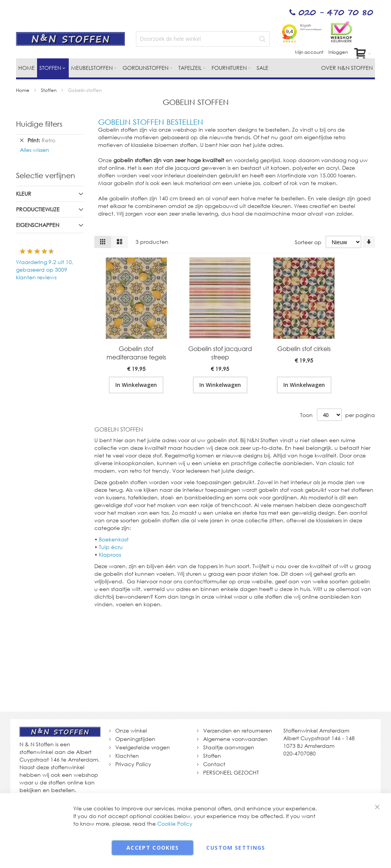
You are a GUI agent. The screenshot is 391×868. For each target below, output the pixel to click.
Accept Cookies (153, 848)
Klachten (127, 756)
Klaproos (110, 555)
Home (23, 90)
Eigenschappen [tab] (38, 225)
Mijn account (309, 52)
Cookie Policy (175, 824)
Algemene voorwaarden (235, 739)
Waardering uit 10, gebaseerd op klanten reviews (45, 270)
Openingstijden (135, 739)
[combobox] (203, 39)
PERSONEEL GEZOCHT (231, 772)
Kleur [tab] (24, 194)
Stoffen (49, 90)
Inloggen (338, 52)
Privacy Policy (133, 764)
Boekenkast (114, 539)
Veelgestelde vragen (143, 747)
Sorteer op (308, 242)
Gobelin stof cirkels (304, 349)
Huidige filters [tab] (39, 124)
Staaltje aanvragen (229, 747)
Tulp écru (111, 547)
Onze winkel (131, 730)
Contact (214, 764)
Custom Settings (236, 848)
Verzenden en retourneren (238, 730)
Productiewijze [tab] (38, 209)
